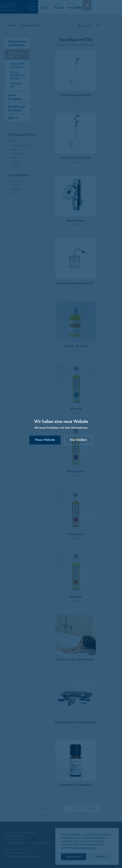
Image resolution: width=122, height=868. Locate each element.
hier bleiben (78, 440)
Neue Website (45, 440)
